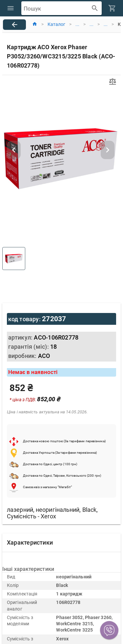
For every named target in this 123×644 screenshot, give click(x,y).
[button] (109, 630)
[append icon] (95, 8)
